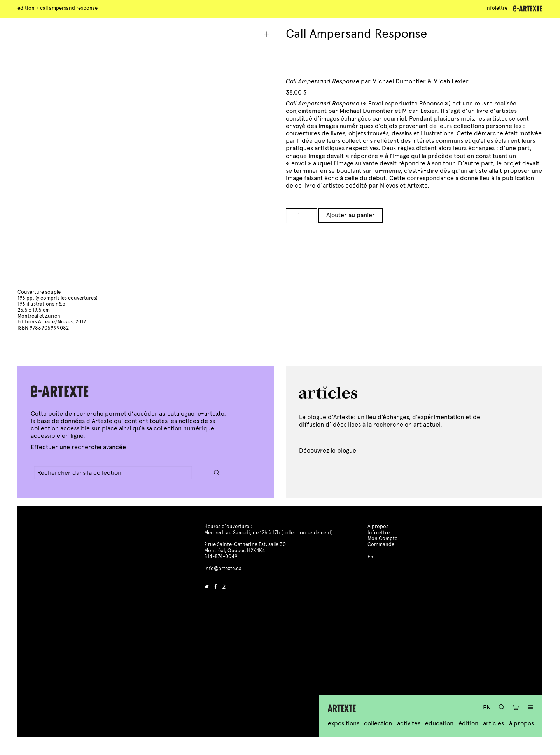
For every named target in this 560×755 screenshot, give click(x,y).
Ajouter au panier (351, 215)
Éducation (439, 723)
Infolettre (496, 8)
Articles (493, 723)
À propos (521, 723)
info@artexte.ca (223, 569)
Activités (409, 723)
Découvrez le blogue (328, 450)
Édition (26, 8)
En (487, 707)
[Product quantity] (301, 216)
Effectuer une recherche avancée (78, 447)
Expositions (344, 723)
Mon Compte (382, 539)
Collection (378, 723)
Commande (381, 544)
